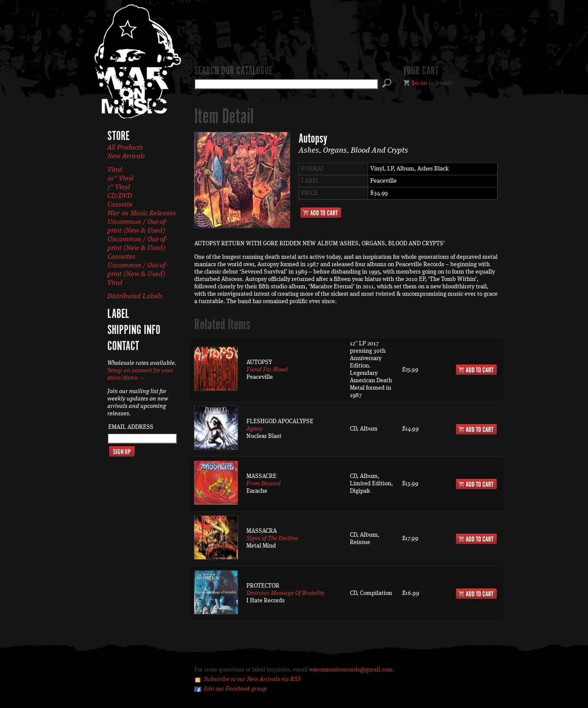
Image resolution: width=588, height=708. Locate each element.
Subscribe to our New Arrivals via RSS (252, 679)
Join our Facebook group (235, 689)
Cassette (120, 205)
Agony (255, 429)
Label (118, 314)
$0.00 (419, 83)
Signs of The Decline (272, 538)
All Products (125, 148)
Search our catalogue (233, 71)
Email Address (131, 427)
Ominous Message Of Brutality (286, 593)
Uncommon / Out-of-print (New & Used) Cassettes (138, 248)
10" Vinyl (120, 179)
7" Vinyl (119, 187)
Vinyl (115, 170)
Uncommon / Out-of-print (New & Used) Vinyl (138, 274)
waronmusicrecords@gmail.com (351, 670)
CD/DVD (120, 196)
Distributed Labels (135, 297)
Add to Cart (321, 213)
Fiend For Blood (267, 370)
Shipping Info (134, 331)
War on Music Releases (142, 214)
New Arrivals (126, 157)
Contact (123, 347)
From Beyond (264, 484)
